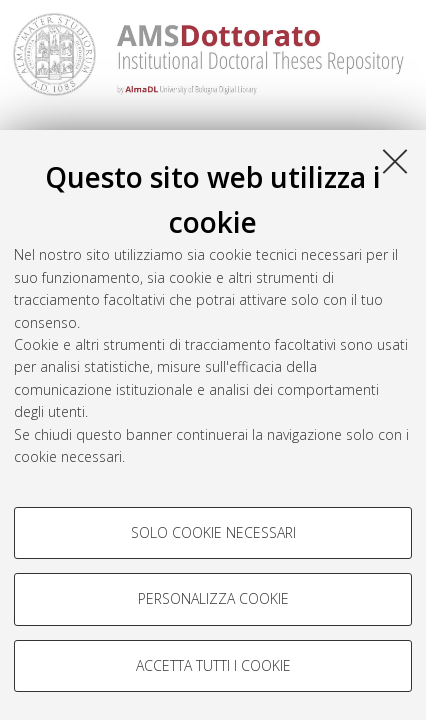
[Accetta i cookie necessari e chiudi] (395, 161)
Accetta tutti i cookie (213, 665)
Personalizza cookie (213, 598)
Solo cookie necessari (213, 532)
